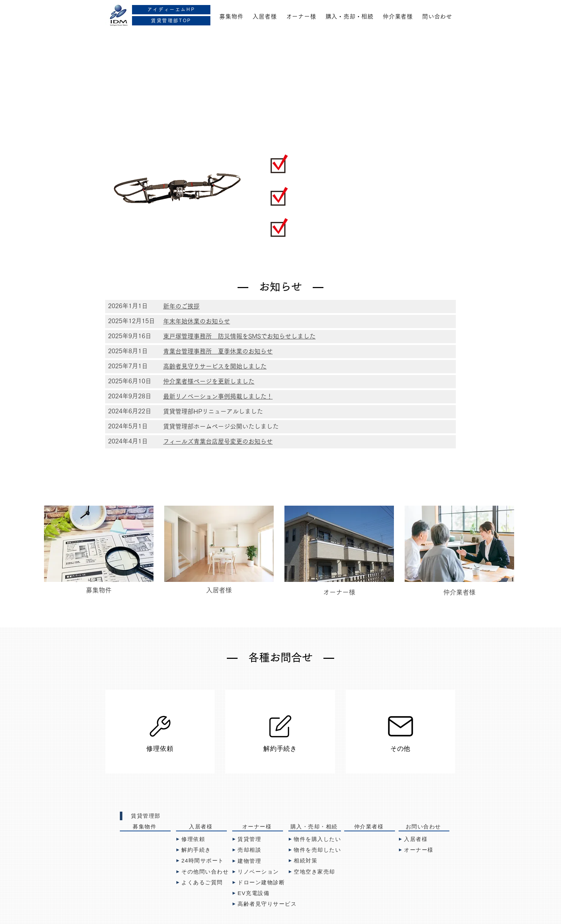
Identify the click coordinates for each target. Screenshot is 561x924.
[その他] (400, 732)
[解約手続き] (280, 732)
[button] (181, 307)
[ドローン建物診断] (260, 882)
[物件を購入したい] (316, 839)
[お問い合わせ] (424, 827)
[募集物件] (145, 827)
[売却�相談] (258, 850)
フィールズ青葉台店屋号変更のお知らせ (218, 441)
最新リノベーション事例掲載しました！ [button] (218, 396)
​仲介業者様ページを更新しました (209, 381)
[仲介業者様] (370, 827)
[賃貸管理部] (145, 816)
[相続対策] (314, 861)
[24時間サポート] (201, 861)
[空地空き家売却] (314, 872)
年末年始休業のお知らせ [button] (197, 321)
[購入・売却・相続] (315, 827)
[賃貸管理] (258, 839)
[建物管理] (258, 861)
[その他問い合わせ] (205, 872)
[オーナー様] (258, 827)
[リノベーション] (258, 872)
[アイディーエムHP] (171, 10)
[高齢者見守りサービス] (275, 904)
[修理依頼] (160, 732)
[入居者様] (201, 827)
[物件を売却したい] (320, 850)
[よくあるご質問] (201, 882)
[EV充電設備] (258, 893)
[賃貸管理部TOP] (171, 21)
